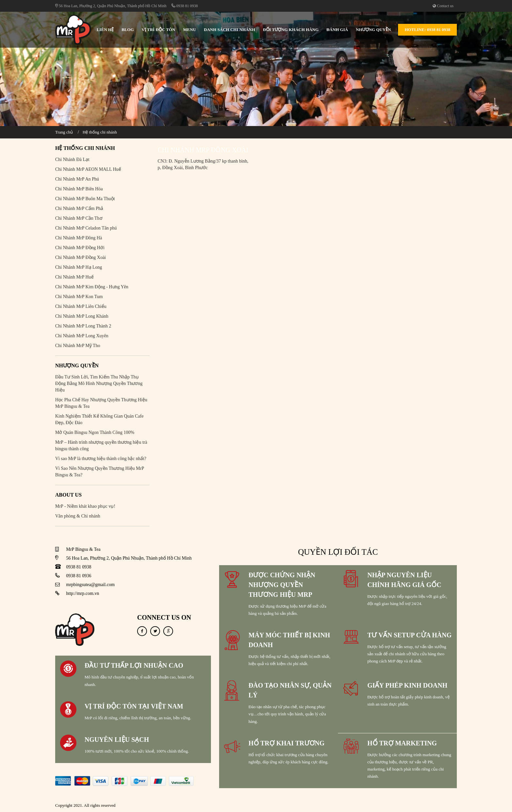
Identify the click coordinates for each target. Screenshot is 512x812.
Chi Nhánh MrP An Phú (77, 179)
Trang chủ (64, 132)
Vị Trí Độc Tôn (159, 30)
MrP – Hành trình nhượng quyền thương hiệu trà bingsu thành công (101, 446)
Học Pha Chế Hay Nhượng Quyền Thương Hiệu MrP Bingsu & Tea (101, 403)
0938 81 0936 (79, 576)
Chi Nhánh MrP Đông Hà (79, 238)
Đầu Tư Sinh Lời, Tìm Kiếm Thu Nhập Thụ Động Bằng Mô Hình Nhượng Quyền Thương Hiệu (99, 383)
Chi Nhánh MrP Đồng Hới (80, 248)
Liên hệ (105, 30)
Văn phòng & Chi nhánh (78, 516)
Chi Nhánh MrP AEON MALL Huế (88, 169)
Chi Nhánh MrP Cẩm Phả (79, 208)
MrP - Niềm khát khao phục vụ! (85, 506)
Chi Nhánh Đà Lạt (72, 159)
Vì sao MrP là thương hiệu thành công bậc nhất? (101, 459)
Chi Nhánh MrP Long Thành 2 (83, 326)
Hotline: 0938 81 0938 (427, 30)
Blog (128, 30)
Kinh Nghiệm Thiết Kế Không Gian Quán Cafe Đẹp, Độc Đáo (99, 419)
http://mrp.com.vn (83, 593)
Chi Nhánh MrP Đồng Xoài (80, 257)
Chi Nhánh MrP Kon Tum (79, 297)
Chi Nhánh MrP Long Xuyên (82, 336)
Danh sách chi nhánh (229, 30)
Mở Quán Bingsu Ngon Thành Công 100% (95, 432)
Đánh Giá (337, 30)
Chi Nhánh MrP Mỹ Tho (78, 346)
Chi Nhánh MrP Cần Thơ (79, 218)
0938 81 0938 (185, 6)
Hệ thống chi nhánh (100, 132)
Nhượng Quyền (374, 30)
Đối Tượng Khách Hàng (291, 30)
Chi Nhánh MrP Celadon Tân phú (86, 228)
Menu (190, 30)
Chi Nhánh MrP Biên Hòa (79, 189)
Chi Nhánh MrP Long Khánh (82, 316)
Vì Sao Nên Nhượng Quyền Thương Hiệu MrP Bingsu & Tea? (100, 472)
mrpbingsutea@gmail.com (91, 585)
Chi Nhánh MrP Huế (74, 277)
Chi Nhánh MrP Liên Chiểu (81, 306)
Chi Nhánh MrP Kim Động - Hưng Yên (92, 287)
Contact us (443, 6)
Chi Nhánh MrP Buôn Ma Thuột (85, 199)
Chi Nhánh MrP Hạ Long (79, 267)
